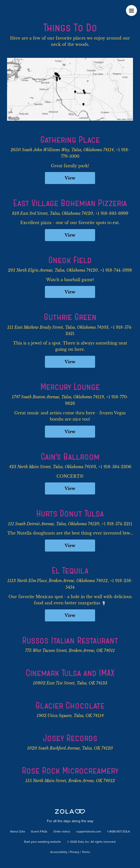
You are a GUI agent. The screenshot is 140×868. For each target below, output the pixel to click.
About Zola (17, 832)
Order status (62, 832)
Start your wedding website (42, 842)
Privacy (75, 852)
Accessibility (59, 852)
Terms (86, 852)
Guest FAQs (39, 832)
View (70, 178)
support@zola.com (89, 832)
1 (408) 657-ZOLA (119, 832)
